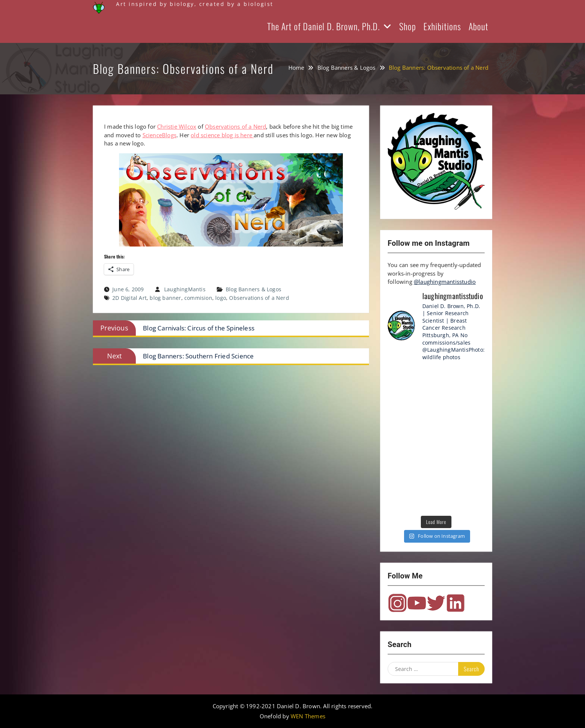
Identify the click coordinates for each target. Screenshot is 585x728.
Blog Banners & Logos (254, 289)
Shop (408, 26)
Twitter (436, 603)
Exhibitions (442, 26)
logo (221, 298)
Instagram (397, 603)
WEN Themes (308, 716)
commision (198, 298)
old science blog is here (222, 135)
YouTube (417, 603)
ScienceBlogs (159, 135)
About (478, 26)
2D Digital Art (129, 298)
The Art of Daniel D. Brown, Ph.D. (323, 26)
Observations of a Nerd (235, 126)
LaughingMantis (185, 289)
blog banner (165, 298)
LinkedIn (456, 603)
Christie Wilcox (177, 126)
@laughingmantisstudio (445, 282)
